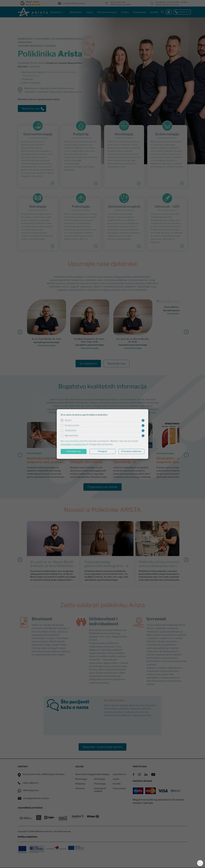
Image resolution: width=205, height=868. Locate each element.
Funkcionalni (72, 425)
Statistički (71, 430)
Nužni (68, 420)
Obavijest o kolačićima (73, 444)
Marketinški (72, 436)
